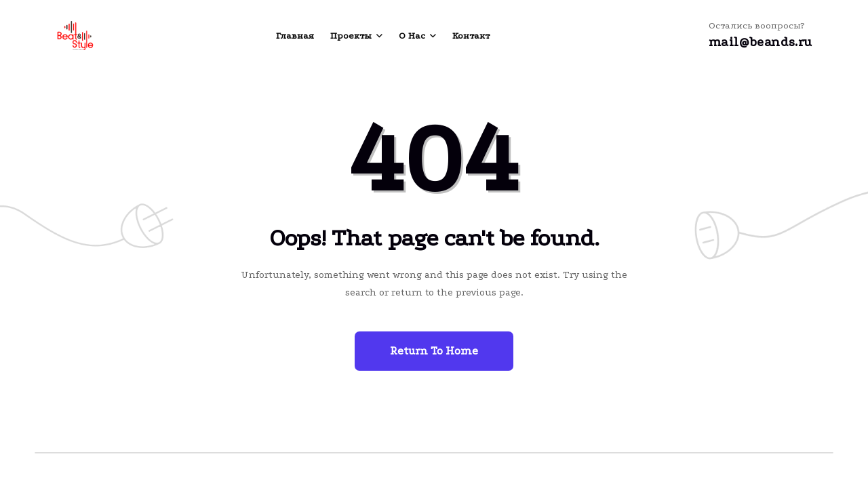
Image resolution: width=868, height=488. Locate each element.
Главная (295, 36)
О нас (412, 36)
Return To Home (434, 351)
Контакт (471, 36)
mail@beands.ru (761, 42)
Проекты (351, 36)
